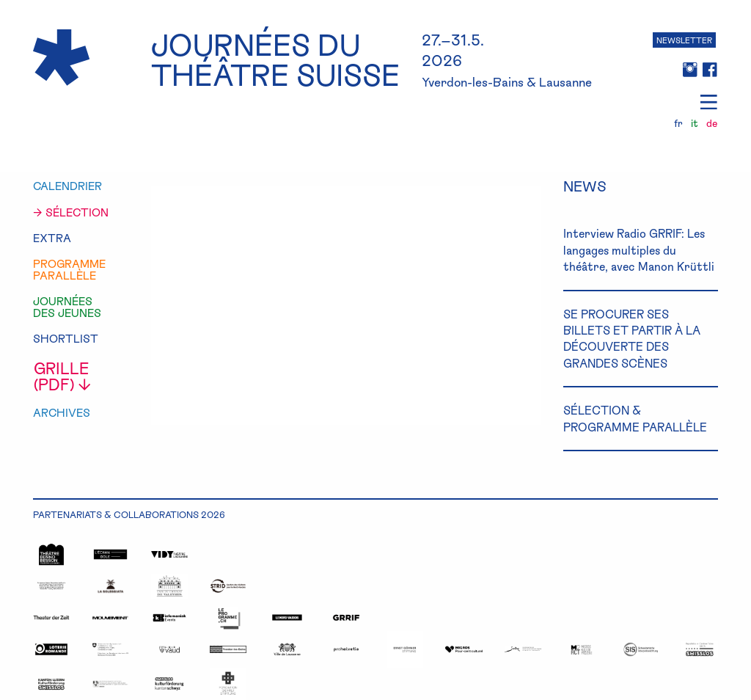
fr (678, 123)
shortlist (66, 339)
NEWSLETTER (684, 40)
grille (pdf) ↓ (62, 376)
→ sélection (71, 212)
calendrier (67, 186)
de (712, 123)
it (695, 123)
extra (52, 238)
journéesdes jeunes (67, 307)
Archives (62, 413)
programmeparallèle (69, 270)
